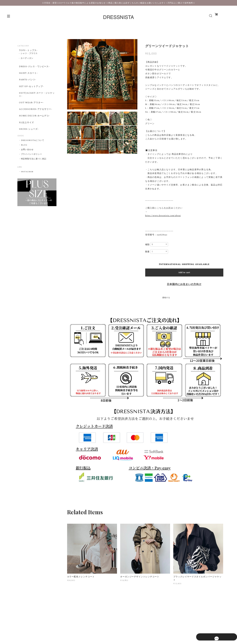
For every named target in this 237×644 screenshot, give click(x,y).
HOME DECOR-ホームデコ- (35, 130)
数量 (148, 252)
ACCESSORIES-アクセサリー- (36, 121)
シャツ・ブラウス (29, 55)
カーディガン (27, 60)
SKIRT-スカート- (28, 77)
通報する (166, 298)
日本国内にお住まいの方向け (184, 284)
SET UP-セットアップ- (31, 93)
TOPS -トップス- (28, 51)
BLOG (24, 164)
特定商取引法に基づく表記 (34, 178)
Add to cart (184, 272)
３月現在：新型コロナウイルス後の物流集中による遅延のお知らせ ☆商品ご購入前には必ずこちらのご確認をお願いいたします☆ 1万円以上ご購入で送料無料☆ (119, 3)
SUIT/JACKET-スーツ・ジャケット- (36, 103)
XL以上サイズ (26, 138)
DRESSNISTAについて (33, 159)
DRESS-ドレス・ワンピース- (35, 68)
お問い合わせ (27, 168)
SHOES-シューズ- (28, 146)
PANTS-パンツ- (27, 85)
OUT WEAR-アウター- (31, 113)
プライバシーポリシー (32, 173)
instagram (27, 190)
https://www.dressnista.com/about (163, 216)
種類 (148, 245)
